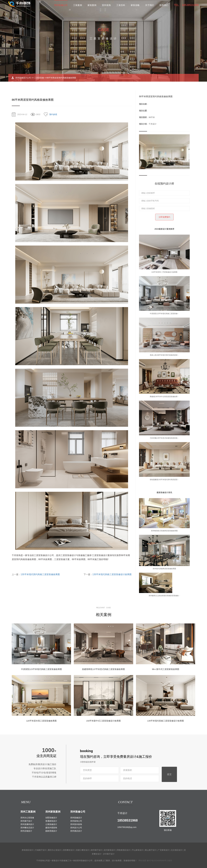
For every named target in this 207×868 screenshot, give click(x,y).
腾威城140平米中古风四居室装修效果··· (164, 397)
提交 (169, 774)
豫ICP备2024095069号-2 (158, 861)
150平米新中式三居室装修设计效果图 (103, 721)
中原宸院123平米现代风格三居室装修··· (164, 314)
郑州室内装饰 (76, 824)
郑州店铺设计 (26, 831)
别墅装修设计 (51, 818)
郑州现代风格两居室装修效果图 (164, 569)
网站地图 (142, 861)
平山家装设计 (138, 850)
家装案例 (92, 5)
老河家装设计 (110, 850)
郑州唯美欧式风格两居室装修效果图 (164, 531)
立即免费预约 (164, 217)
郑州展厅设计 (26, 821)
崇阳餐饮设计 (69, 850)
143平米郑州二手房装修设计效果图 (164, 272)
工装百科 (121, 5)
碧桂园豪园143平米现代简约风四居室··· (164, 480)
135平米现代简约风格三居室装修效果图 (40, 574)
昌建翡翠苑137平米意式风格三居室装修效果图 (103, 669)
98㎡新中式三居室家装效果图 (166, 669)
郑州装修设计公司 (23, 78)
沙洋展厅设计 (109, 854)
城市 (170, 861)
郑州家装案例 (53, 812)
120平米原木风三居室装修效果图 (41, 721)
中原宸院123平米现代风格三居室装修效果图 (41, 669)
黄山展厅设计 (151, 850)
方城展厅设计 (41, 850)
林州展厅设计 (97, 850)
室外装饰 (106, 5)
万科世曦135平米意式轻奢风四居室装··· (164, 438)
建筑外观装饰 (51, 828)
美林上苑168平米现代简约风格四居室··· (164, 355)
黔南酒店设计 (28, 850)
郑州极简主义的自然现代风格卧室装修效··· (164, 596)
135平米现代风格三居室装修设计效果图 (112, 574)
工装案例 (78, 5)
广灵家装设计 (164, 850)
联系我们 (164, 5)
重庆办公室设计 (55, 850)
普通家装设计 (51, 821)
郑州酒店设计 (76, 831)
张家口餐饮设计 (83, 850)
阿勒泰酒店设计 (124, 850)
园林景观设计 (51, 831)
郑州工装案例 (28, 812)
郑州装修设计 (76, 818)
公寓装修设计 (51, 824)
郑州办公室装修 (27, 818)
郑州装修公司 (61, 5)
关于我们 (150, 5)
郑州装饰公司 (76, 821)
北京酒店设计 (177, 850)
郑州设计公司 (76, 828)
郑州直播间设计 (27, 824)
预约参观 (53, 114)
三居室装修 (39, 78)
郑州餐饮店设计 (27, 828)
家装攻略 (135, 5)
